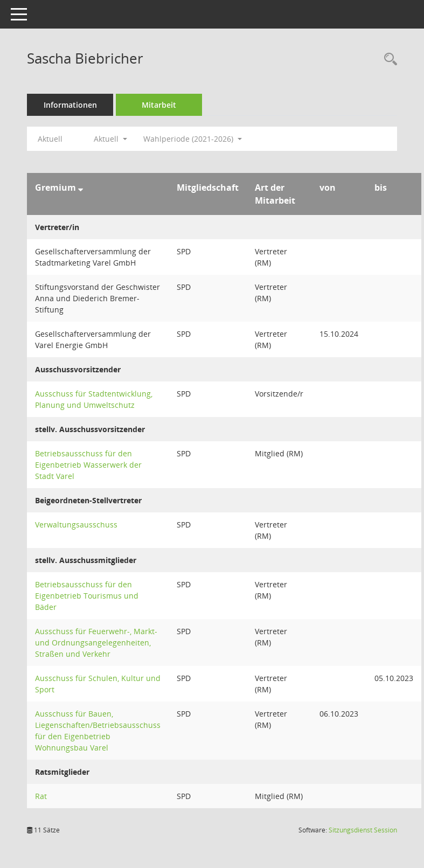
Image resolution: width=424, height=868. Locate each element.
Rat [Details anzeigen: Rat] (41, 796)
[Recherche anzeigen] (388, 60)
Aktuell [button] (110, 139)
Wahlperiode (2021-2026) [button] (193, 139)
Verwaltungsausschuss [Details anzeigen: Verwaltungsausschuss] (76, 525)
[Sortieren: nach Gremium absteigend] (81, 188)
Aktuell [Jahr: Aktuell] (50, 139)
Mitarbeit (159, 105)
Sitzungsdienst (363, 830)
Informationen (70, 105)
